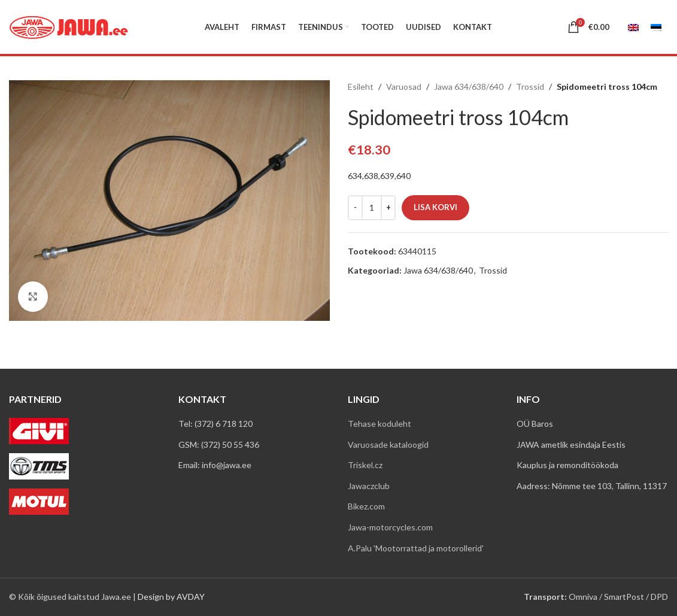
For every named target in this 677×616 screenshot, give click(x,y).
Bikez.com (366, 506)
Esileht (361, 87)
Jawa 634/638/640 (469, 87)
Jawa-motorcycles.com (390, 527)
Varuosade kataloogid (388, 444)
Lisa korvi (435, 207)
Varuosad (404, 87)
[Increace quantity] (388, 208)
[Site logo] (69, 26)
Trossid (530, 87)
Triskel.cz (365, 465)
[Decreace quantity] (355, 208)
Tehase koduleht (380, 424)
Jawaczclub (369, 486)
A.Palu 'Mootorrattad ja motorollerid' (416, 548)
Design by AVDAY (171, 597)
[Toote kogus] (372, 208)
